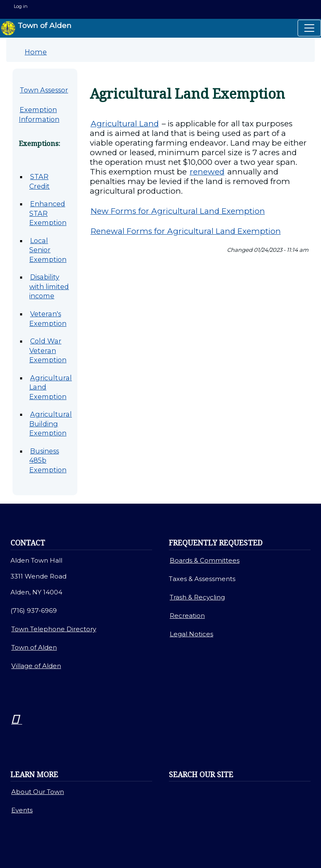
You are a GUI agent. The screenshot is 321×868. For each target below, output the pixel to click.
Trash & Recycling (197, 597)
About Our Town (38, 792)
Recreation (187, 616)
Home (36, 52)
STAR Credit (39, 181)
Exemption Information (39, 114)
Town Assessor (44, 90)
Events (22, 810)
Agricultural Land (125, 124)
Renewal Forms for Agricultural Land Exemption (186, 231)
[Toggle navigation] (309, 28)
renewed (207, 172)
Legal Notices (191, 634)
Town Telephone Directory (54, 629)
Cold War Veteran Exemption (48, 350)
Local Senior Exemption (48, 250)
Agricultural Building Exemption (51, 424)
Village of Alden (36, 666)
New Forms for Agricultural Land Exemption (178, 211)
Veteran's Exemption (48, 319)
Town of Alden (36, 28)
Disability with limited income (49, 286)
